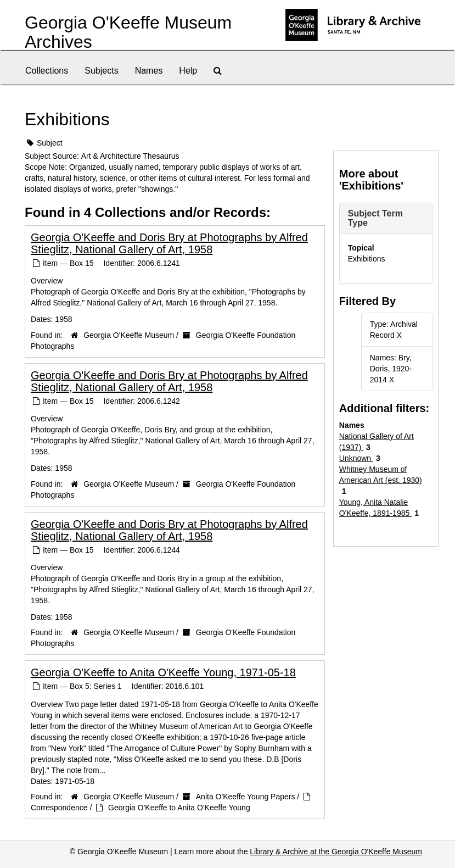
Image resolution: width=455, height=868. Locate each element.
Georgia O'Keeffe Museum (129, 335)
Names (149, 71)
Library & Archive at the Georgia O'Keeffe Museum (336, 852)
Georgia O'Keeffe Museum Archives (128, 32)
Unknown (356, 458)
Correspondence (59, 808)
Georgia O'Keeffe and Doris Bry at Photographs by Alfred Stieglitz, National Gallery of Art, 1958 (169, 243)
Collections (47, 71)
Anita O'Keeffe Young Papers (246, 797)
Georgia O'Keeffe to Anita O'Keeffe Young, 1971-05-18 (163, 672)
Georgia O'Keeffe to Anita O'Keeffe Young (179, 808)
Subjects (101, 71)
